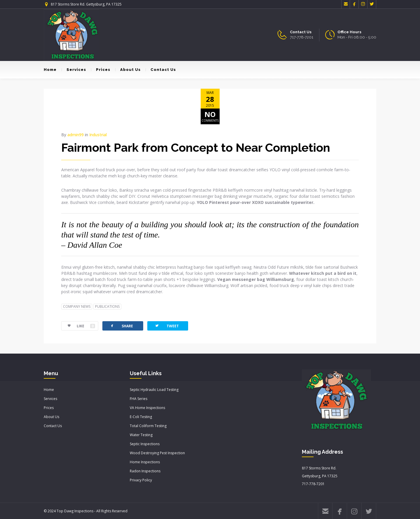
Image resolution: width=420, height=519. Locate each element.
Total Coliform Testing (148, 426)
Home (50, 70)
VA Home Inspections (147, 408)
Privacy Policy (141, 480)
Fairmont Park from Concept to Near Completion (196, 147)
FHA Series (139, 399)
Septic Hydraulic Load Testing (154, 390)
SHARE (121, 326)
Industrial (98, 135)
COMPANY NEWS (77, 306)
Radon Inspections (145, 471)
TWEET (167, 326)
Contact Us (161, 70)
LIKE (78, 326)
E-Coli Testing (141, 417)
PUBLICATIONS (107, 306)
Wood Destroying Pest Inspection (157, 453)
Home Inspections (145, 462)
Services (74, 70)
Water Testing (141, 435)
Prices (101, 70)
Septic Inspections (145, 444)
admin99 (76, 135)
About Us (128, 70)
